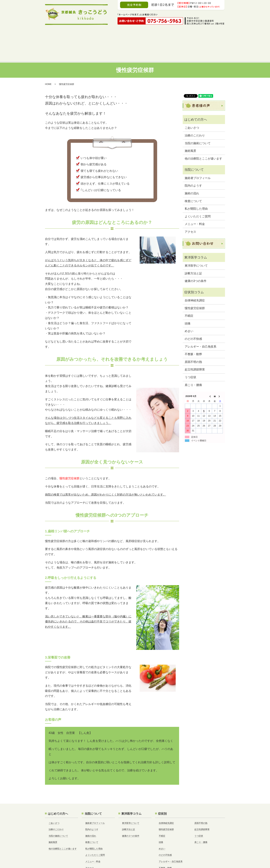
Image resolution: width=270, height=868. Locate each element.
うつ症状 (190, 355)
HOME (48, 62)
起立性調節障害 (195, 347)
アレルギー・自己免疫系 (201, 325)
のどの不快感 (193, 317)
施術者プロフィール (198, 156)
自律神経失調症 (195, 278)
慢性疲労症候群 (195, 286)
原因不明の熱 (193, 340)
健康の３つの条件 (131, 814)
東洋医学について (196, 244)
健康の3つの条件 (196, 259)
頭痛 (188, 302)
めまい (189, 309)
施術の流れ (192, 171)
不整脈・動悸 (193, 332)
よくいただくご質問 (198, 194)
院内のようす (193, 164)
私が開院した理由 (196, 187)
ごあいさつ (192, 106)
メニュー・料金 (195, 202)
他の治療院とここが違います (203, 137)
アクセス (190, 210)
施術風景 (190, 129)
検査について (193, 179)
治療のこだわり (195, 113)
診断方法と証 (193, 251)
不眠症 (189, 294)
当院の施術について (198, 121)
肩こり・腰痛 (193, 363)
